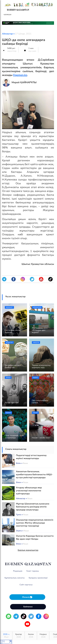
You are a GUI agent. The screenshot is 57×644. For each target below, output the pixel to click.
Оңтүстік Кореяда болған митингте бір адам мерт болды (35, 537)
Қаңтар (19, 636)
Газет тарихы (33, 571)
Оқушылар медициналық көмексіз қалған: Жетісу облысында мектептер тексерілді (35, 523)
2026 (6, 636)
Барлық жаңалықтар (28, 550)
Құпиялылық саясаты (15, 578)
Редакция (18, 571)
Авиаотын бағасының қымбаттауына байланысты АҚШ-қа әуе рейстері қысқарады (34, 474)
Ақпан (31, 636)
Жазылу (27, 597)
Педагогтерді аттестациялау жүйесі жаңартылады (31, 457)
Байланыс (28, 607)
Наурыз (43, 636)
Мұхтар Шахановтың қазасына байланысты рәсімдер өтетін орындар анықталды (33, 507)
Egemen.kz (20, 75)
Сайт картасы (26, 585)
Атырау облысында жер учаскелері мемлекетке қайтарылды (29, 491)
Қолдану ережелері (38, 578)
